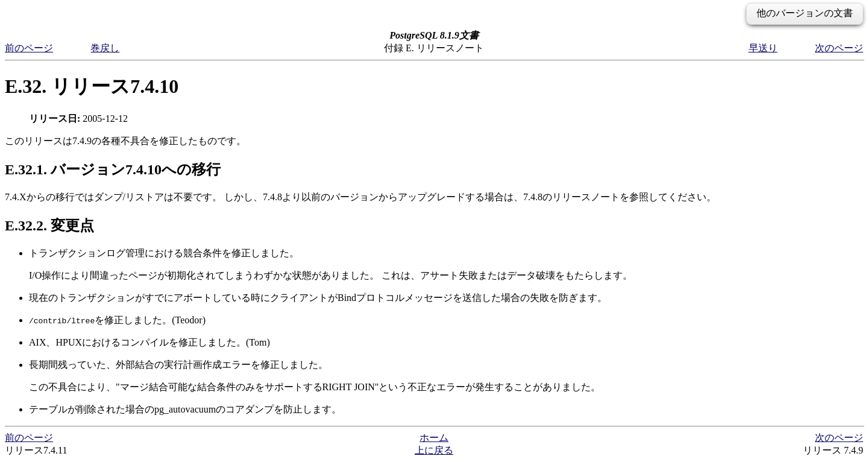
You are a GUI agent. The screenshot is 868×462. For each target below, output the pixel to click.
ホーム (434, 438)
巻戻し (105, 48)
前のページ (29, 48)
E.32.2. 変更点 (49, 226)
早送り (763, 48)
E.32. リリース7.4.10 (92, 86)
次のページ (839, 48)
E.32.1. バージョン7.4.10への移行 (113, 169)
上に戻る (434, 450)
